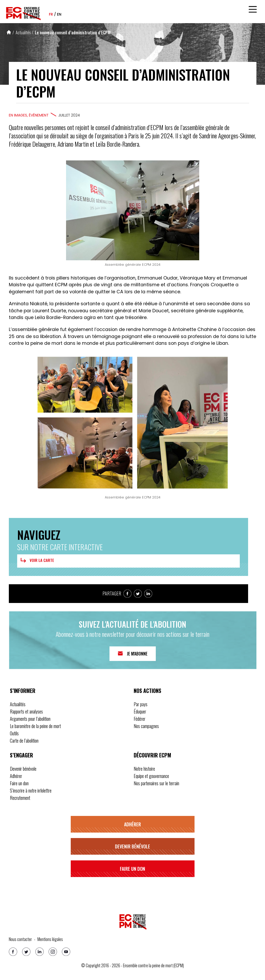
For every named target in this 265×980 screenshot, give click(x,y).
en (59, 14)
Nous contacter (20, 939)
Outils (14, 733)
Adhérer (16, 776)
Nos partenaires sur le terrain (156, 783)
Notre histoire (144, 769)
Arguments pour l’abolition (30, 719)
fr (51, 14)
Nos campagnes (146, 726)
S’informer (23, 691)
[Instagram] (53, 952)
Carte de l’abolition (24, 741)
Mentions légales (50, 939)
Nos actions (147, 691)
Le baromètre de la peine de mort (35, 726)
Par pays (141, 704)
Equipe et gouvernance (151, 776)
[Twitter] (26, 952)
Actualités (23, 33)
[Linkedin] (40, 952)
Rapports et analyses (26, 711)
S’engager (21, 755)
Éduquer (140, 711)
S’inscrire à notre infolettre (31, 790)
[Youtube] (66, 952)
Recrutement (20, 798)
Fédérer (140, 719)
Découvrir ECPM (152, 755)
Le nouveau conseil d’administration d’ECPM (73, 33)
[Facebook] (13, 952)
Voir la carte (37, 560)
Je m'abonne (137, 654)
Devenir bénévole (23, 769)
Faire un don (19, 783)
